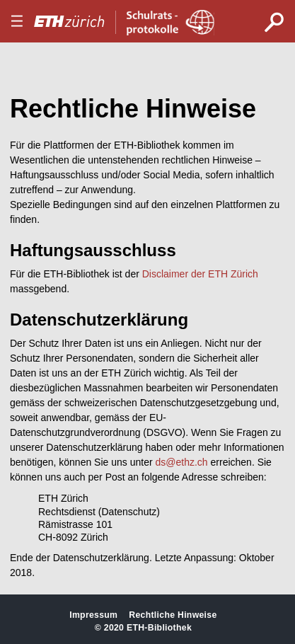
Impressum (93, 615)
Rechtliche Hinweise (173, 615)
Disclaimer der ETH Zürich (200, 274)
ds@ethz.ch (182, 462)
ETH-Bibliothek (159, 628)
